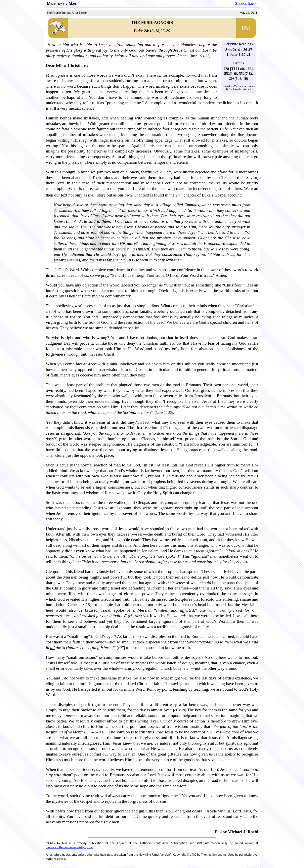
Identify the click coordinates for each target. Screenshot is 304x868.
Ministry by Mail (62, 4)
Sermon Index (246, 3)
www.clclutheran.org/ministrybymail (69, 847)
